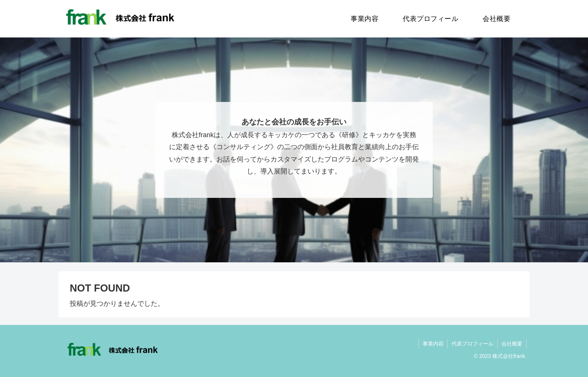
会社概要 (512, 344)
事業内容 (433, 344)
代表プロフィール (472, 344)
